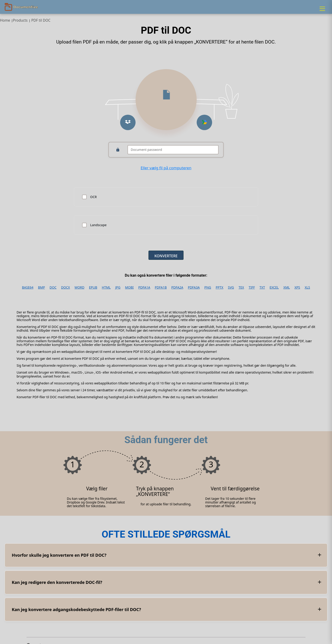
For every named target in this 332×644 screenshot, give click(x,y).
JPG (118, 287)
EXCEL (274, 287)
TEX (241, 287)
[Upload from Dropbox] (128, 122)
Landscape (98, 225)
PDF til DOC (41, 20)
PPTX (220, 287)
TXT (262, 287)
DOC (53, 287)
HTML (106, 287)
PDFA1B (161, 287)
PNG (208, 287)
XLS (307, 287)
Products (20, 20)
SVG (231, 287)
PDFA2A (177, 287)
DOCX (65, 287)
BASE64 (28, 287)
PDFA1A (144, 287)
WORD (79, 287)
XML (287, 287)
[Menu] (322, 9)
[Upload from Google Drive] (204, 122)
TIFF (252, 287)
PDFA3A (194, 287)
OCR (93, 197)
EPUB (93, 287)
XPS (297, 287)
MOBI (129, 287)
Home (5, 20)
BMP (41, 287)
